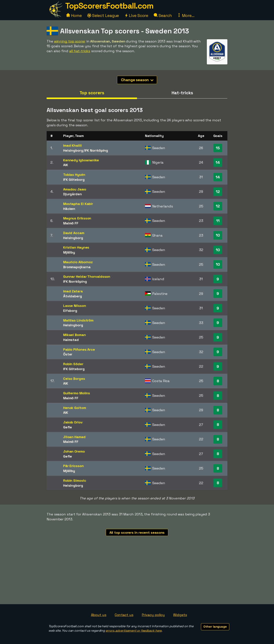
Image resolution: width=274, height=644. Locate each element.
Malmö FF (71, 223)
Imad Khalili (72, 145)
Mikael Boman (74, 335)
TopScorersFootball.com (109, 6)
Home (74, 16)
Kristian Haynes (76, 247)
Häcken (69, 209)
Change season (137, 80)
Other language (215, 627)
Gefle (68, 427)
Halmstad (71, 340)
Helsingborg (73, 150)
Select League (103, 16)
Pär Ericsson (73, 466)
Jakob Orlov (73, 422)
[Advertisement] (137, 576)
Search (163, 16)
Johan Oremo (74, 451)
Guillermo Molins (77, 393)
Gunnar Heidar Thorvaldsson (87, 276)
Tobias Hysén (74, 175)
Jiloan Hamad (74, 437)
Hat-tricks (182, 93)
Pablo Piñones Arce (79, 349)
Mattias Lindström (78, 320)
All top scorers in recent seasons (137, 532)
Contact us (124, 615)
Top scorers (92, 93)
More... (186, 16)
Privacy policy (153, 615)
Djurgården (72, 194)
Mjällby (69, 252)
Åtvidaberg (73, 296)
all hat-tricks (80, 51)
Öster (68, 354)
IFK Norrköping (96, 150)
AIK (66, 165)
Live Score (136, 16)
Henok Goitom (75, 408)
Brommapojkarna (77, 267)
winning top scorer (70, 41)
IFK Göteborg (74, 180)
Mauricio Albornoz (78, 262)
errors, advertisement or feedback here (134, 631)
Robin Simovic (75, 480)
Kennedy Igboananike (81, 160)
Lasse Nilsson (75, 306)
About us (99, 615)
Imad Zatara (73, 291)
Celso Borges (74, 379)
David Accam (74, 233)
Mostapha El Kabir (78, 204)
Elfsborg (70, 311)
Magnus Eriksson (77, 218)
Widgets (180, 615)
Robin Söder (73, 364)
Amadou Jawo (75, 189)
